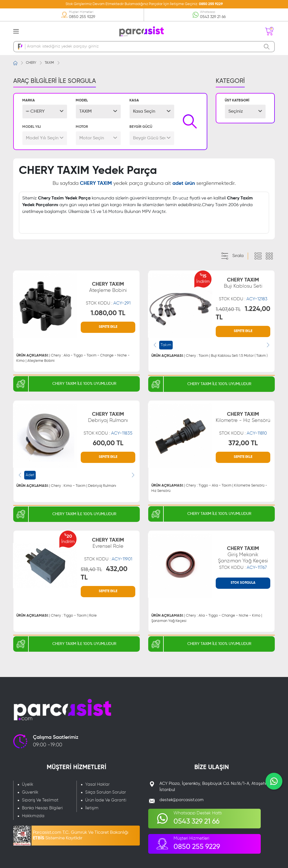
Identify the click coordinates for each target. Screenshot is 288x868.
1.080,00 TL (108, 313)
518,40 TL (91, 570)
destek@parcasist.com (182, 800)
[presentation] (155, 345)
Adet (30, 475)
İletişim (92, 808)
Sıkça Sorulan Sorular (106, 792)
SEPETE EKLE (108, 327)
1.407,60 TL (228, 310)
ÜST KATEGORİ (237, 100)
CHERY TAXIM (108, 288)
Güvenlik (30, 792)
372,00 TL (243, 443)
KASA (134, 100)
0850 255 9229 (211, 4)
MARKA (29, 100)
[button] (45, 112)
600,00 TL (108, 443)
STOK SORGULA (243, 583)
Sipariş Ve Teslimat (40, 800)
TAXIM (49, 63)
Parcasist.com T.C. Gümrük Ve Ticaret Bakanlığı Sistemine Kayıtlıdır (81, 835)
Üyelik (28, 784)
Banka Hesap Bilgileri (42, 808)
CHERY (31, 63)
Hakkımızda (33, 816)
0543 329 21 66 (213, 17)
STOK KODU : (108, 303)
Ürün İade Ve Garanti (106, 800)
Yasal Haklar (97, 784)
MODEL (82, 100)
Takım (166, 345)
